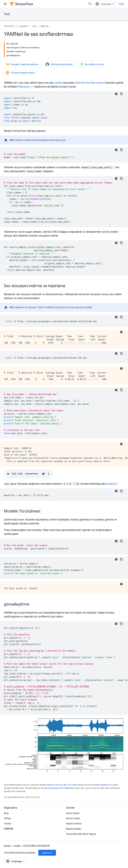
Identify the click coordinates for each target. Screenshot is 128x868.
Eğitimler (45, 26)
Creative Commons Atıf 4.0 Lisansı (62, 785)
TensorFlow (9, 26)
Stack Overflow (74, 824)
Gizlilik (17, 846)
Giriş (122, 4)
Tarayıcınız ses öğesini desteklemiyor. (28, 474)
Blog (6, 813)
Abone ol (47, 853)
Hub (7, 14)
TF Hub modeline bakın (20, 73)
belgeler (111, 484)
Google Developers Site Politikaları (57, 788)
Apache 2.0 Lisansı (109, 785)
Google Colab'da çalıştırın (22, 64)
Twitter (8, 824)
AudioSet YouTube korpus (89, 83)
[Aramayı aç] (90, 4)
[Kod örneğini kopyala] (121, 94)
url (64, 140)
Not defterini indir (92, 64)
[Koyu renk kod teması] (116, 94)
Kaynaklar (24, 26)
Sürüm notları (73, 818)
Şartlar (7, 846)
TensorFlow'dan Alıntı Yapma (81, 834)
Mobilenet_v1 (26, 87)
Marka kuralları (74, 829)
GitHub (7, 818)
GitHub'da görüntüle (59, 64)
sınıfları (58, 83)
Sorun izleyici (73, 813)
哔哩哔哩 (8, 829)
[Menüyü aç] (5, 4)
